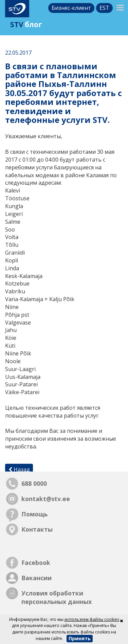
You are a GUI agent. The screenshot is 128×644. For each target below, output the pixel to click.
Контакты (37, 529)
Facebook (36, 563)
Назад (19, 470)
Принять (80, 638)
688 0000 (34, 483)
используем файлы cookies (92, 619)
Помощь (34, 514)
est (104, 8)
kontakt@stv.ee (46, 499)
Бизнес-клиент (71, 8)
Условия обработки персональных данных (57, 597)
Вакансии (36, 578)
